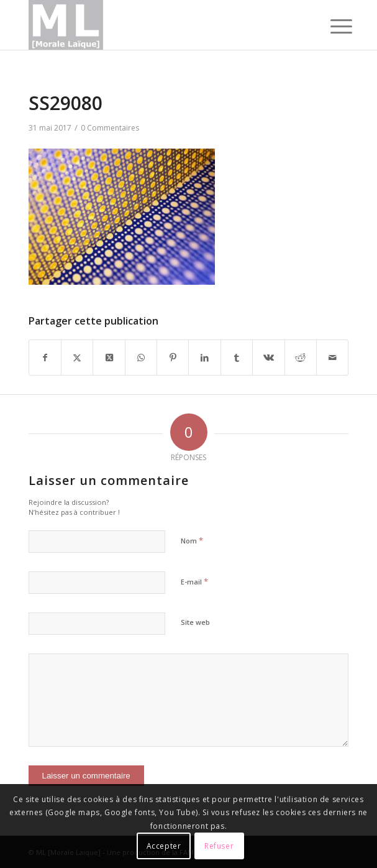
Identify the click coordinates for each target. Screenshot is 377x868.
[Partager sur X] (77, 358)
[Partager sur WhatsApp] (141, 358)
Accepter (164, 846)
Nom (192, 540)
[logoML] (157, 25)
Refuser (219, 846)
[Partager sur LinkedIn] (204, 358)
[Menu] (332, 26)
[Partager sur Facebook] (45, 358)
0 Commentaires (110, 128)
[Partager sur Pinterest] (173, 358)
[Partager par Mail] (332, 358)
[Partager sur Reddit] (301, 358)
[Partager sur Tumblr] (237, 358)
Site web (195, 622)
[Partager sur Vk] (268, 358)
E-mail (194, 581)
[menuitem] (332, 26)
